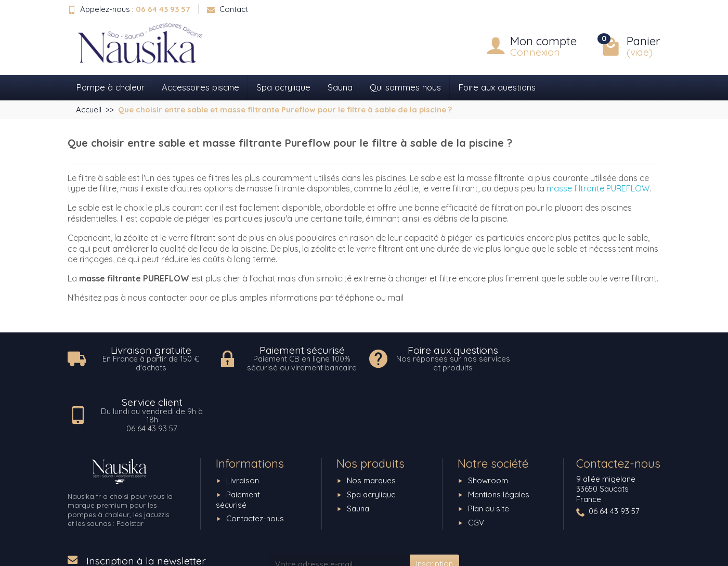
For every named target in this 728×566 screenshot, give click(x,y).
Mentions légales (499, 442)
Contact (227, 9)
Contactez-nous (255, 466)
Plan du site (489, 456)
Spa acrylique (283, 87)
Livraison (243, 428)
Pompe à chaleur (110, 87)
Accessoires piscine (200, 87)
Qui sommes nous (405, 87)
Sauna (340, 87)
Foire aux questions (497, 87)
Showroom (488, 428)
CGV (476, 470)
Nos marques (371, 428)
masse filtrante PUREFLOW (598, 188)
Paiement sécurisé (238, 447)
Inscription (434, 512)
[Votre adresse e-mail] (340, 512)
